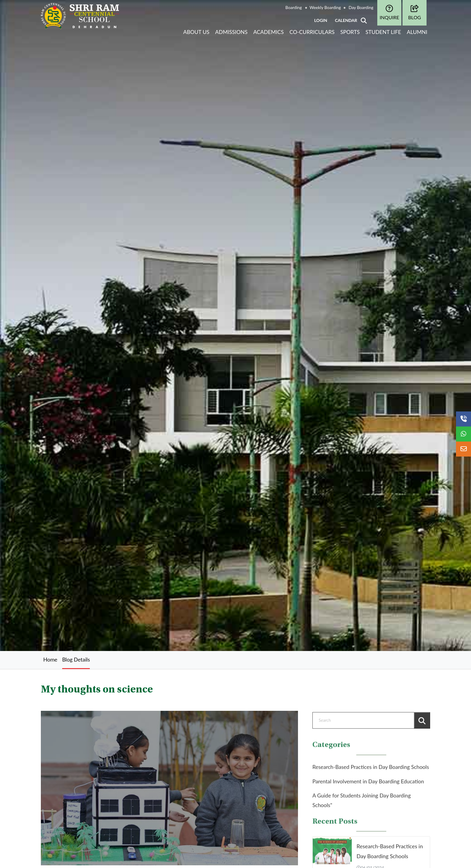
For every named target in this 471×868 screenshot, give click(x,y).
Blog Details (76, 660)
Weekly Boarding (325, 7)
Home (50, 660)
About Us (196, 32)
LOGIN (321, 20)
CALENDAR (346, 20)
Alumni (417, 32)
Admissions (231, 32)
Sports (350, 32)
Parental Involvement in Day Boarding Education (368, 785)
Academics (268, 32)
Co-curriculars (312, 32)
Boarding (294, 7)
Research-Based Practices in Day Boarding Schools (371, 770)
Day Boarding (361, 7)
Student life (383, 32)
